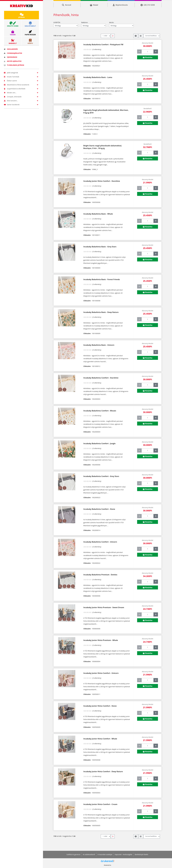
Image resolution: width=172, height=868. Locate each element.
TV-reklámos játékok (14, 65)
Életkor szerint (21, 81)
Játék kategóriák (21, 73)
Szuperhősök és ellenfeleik (21, 89)
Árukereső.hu (107, 865)
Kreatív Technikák (21, 77)
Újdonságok (11, 57)
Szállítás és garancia (73, 854)
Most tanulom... (21, 101)
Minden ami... (21, 93)
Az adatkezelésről (89, 854)
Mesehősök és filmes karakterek (21, 85)
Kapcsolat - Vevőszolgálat (123, 854)
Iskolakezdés (11, 49)
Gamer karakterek (21, 105)
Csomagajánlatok (13, 53)
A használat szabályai (105, 854)
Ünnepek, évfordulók (21, 97)
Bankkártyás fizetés (141, 854)
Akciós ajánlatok (13, 61)
